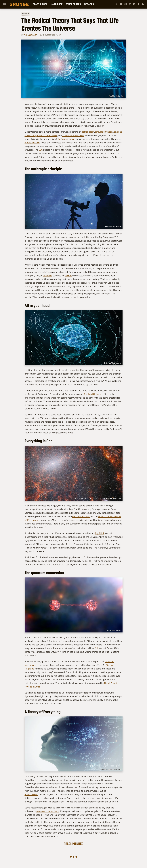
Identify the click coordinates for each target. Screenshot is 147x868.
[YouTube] (121, 4)
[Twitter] (130, 4)
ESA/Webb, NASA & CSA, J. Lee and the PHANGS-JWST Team (98, 499)
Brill (97, 648)
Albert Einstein (32, 143)
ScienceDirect (31, 794)
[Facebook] (117, 4)
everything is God (81, 516)
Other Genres (73, 4)
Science (25, 13)
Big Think (100, 533)
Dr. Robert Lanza (66, 139)
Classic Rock (40, 4)
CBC (41, 150)
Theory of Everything (73, 135)
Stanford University (94, 394)
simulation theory (104, 132)
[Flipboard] (134, 4)
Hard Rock (57, 4)
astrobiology (88, 132)
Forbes (68, 276)
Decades (89, 4)
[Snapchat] (138, 4)
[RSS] (143, 4)
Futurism (48, 276)
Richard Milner (30, 35)
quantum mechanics (47, 135)
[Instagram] (126, 4)
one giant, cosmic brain (48, 811)
